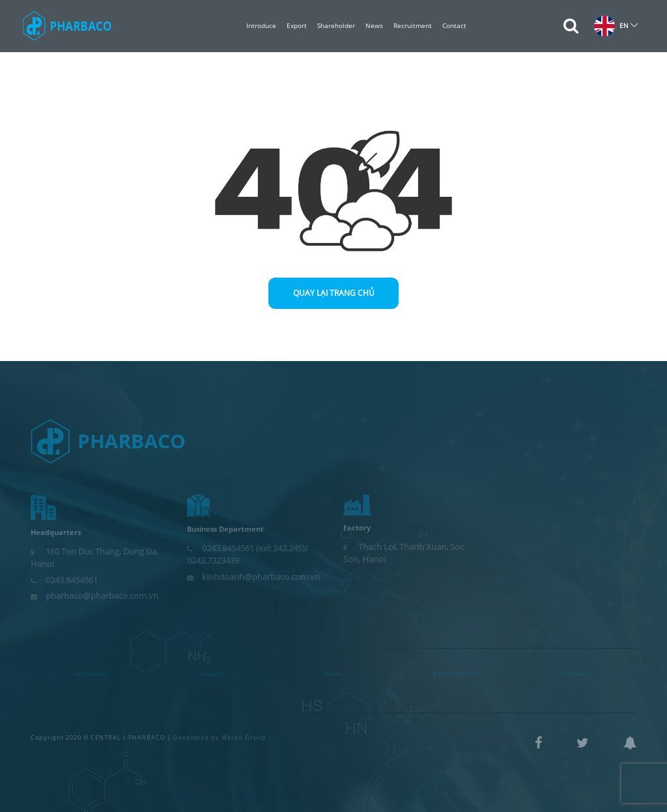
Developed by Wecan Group (220, 733)
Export (297, 25)
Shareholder (336, 25)
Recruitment (413, 25)
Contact (454, 25)
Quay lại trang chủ (334, 293)
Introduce (261, 25)
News (374, 25)
